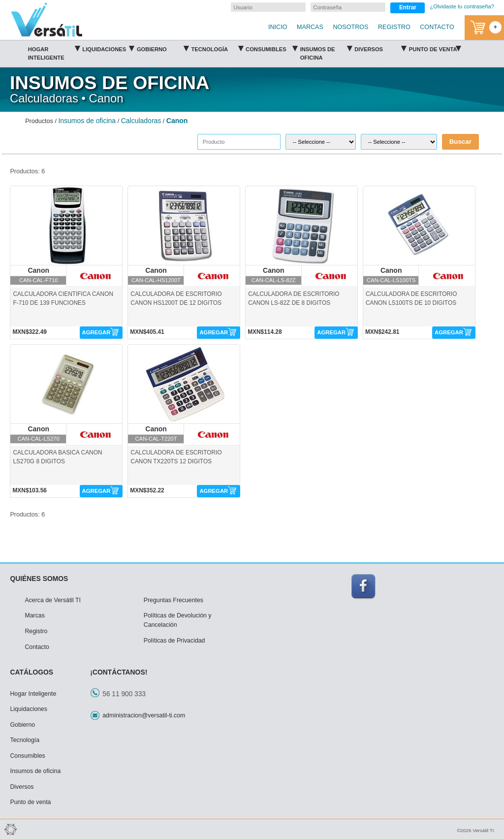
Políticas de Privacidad (174, 641)
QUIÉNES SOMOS (39, 579)
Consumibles (271, 48)
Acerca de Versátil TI (53, 600)
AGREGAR (96, 332)
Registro (36, 631)
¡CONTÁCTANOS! (119, 672)
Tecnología (217, 48)
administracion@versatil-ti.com (144, 715)
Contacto (37, 647)
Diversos (380, 48)
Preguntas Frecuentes (173, 600)
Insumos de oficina (326, 51)
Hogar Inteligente (54, 51)
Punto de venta (435, 48)
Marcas (34, 615)
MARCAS (310, 27)
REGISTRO (394, 27)
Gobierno (163, 48)
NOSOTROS (350, 27)
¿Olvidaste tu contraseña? (462, 6)
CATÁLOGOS (31, 672)
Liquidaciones (108, 48)
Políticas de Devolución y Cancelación (178, 620)
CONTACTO (437, 27)
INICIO (278, 27)
